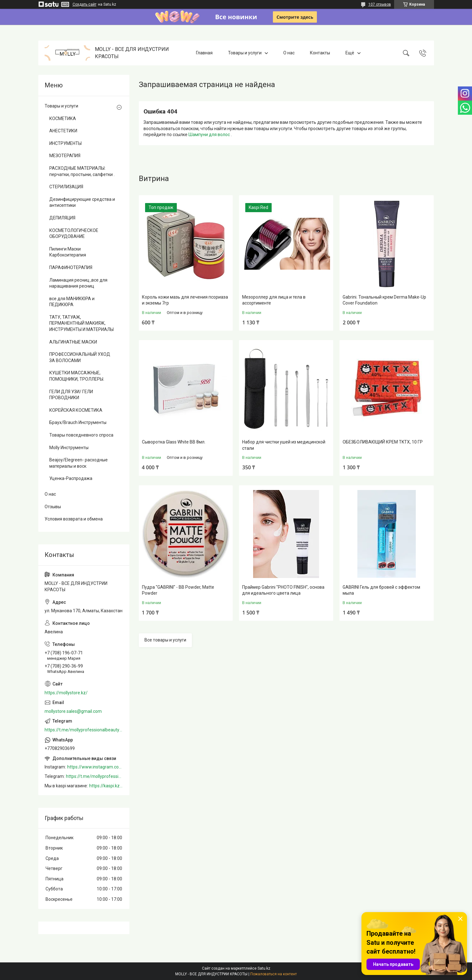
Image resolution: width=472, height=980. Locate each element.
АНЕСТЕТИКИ (63, 131)
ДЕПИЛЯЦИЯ (62, 218)
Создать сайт (84, 4)
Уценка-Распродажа (71, 478)
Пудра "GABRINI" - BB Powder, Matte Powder (178, 590)
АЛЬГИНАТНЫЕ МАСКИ (73, 342)
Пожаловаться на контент (274, 974)
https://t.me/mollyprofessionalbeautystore (84, 730)
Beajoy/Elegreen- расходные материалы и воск (79, 463)
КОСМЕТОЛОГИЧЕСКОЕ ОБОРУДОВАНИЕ (74, 234)
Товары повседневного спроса (81, 435)
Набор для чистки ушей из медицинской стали (284, 445)
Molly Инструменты (69, 448)
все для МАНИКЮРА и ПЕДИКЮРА (72, 302)
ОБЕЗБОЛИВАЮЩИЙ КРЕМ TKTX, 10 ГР (383, 442)
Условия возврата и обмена (74, 519)
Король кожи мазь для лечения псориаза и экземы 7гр (185, 300)
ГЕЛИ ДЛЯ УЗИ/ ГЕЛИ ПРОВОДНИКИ (71, 395)
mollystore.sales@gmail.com (73, 711)
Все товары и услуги (165, 640)
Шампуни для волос (210, 135)
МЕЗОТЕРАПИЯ (65, 156)
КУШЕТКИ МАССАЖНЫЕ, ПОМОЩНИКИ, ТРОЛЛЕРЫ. (77, 376)
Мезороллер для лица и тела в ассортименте (274, 300)
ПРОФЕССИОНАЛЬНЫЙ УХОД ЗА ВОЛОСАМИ (80, 357)
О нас (289, 53)
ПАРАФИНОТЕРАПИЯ (71, 267)
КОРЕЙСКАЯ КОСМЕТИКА (76, 410)
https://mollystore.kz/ (66, 693)
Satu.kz (264, 968)
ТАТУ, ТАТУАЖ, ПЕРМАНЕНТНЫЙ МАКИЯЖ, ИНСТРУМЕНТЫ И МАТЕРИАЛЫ (81, 323)
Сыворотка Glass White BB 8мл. (174, 442)
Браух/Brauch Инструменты (78, 422)
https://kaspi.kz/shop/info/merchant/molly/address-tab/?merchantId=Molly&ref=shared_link (106, 786)
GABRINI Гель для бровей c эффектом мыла (381, 590)
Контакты (320, 53)
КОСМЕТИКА (63, 118)
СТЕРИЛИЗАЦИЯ (66, 187)
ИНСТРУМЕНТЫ (65, 143)
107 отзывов (380, 4)
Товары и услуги (245, 53)
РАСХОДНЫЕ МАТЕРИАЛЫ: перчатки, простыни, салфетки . (82, 171)
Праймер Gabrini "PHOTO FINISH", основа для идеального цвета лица (283, 590)
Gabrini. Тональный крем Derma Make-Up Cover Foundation (384, 300)
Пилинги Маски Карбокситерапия (68, 252)
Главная (204, 53)
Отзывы (53, 507)
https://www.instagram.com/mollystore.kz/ (95, 767)
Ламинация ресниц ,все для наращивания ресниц (78, 283)
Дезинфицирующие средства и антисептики (82, 202)
